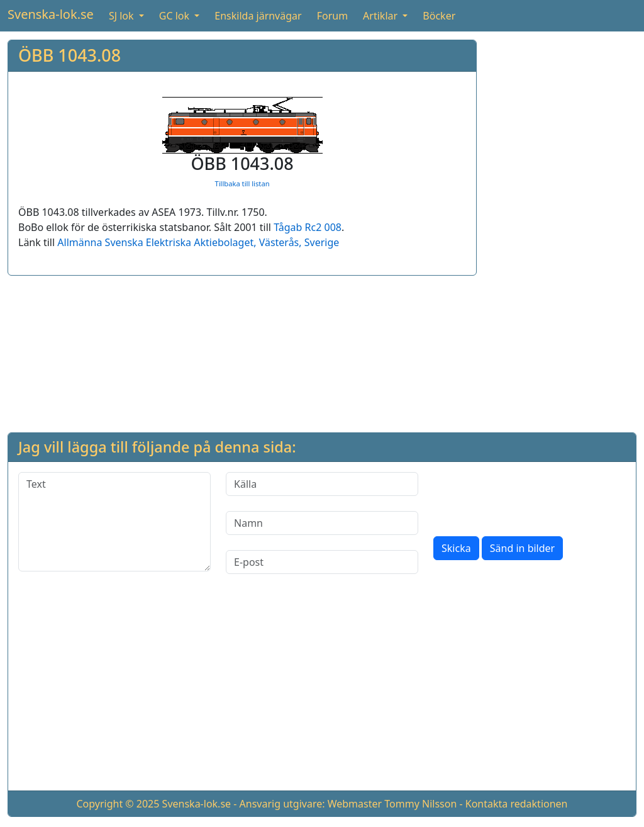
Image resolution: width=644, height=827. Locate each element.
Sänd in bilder (522, 548)
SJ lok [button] (123, 16)
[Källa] (322, 484)
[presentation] (529, 497)
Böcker (439, 16)
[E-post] (322, 562)
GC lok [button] (175, 16)
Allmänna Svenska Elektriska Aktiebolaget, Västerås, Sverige (198, 242)
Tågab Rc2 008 (308, 227)
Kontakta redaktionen (517, 804)
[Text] (114, 522)
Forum (332, 16)
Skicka (456, 548)
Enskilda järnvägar (258, 16)
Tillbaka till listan (242, 183)
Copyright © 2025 (118, 804)
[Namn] (322, 523)
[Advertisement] (562, 228)
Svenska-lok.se (51, 14)
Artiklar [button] (381, 16)
